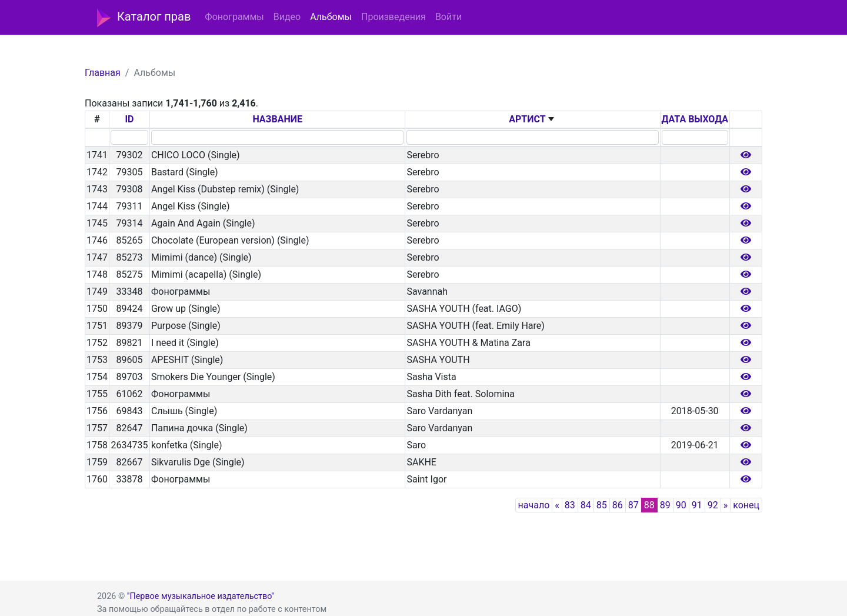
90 (681, 505)
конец (746, 505)
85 (602, 505)
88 (649, 505)
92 (713, 505)
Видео (287, 17)
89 (665, 505)
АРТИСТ (527, 119)
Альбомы (331, 17)
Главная (103, 73)
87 (633, 505)
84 (586, 505)
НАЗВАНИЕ (277, 119)
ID (129, 119)
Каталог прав (144, 18)
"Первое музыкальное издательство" (201, 596)
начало (534, 505)
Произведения (394, 17)
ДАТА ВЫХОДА (695, 119)
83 (570, 505)
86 (618, 505)
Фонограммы (234, 17)
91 (697, 505)
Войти (448, 17)
